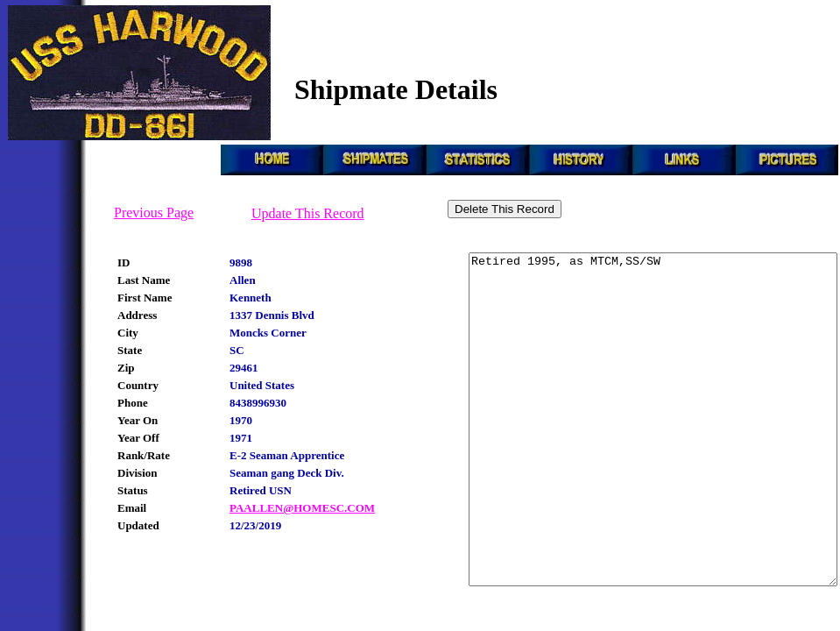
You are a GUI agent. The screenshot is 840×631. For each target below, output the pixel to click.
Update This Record (308, 213)
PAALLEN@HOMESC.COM (302, 508)
